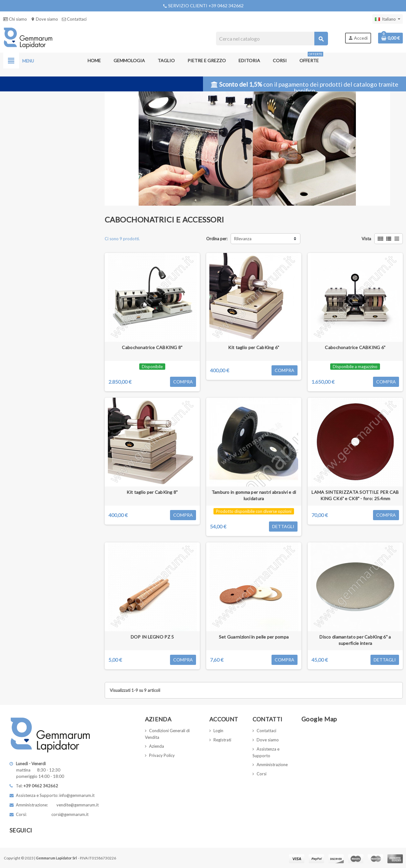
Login (218, 731)
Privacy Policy (162, 755)
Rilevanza (243, 239)
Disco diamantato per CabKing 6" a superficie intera (355, 640)
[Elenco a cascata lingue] (388, 19)
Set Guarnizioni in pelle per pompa (254, 637)
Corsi (262, 774)
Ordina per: (217, 239)
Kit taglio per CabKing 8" (152, 492)
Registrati (222, 740)
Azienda (157, 746)
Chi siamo (15, 19)
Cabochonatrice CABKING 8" (152, 347)
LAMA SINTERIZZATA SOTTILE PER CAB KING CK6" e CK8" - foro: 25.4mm (355, 495)
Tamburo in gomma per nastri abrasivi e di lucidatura (254, 495)
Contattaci (74, 19)
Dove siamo (44, 19)
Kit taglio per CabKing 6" (254, 347)
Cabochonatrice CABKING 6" (355, 347)
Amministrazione (272, 765)
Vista (366, 239)
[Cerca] (272, 39)
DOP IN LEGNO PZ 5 (152, 637)
